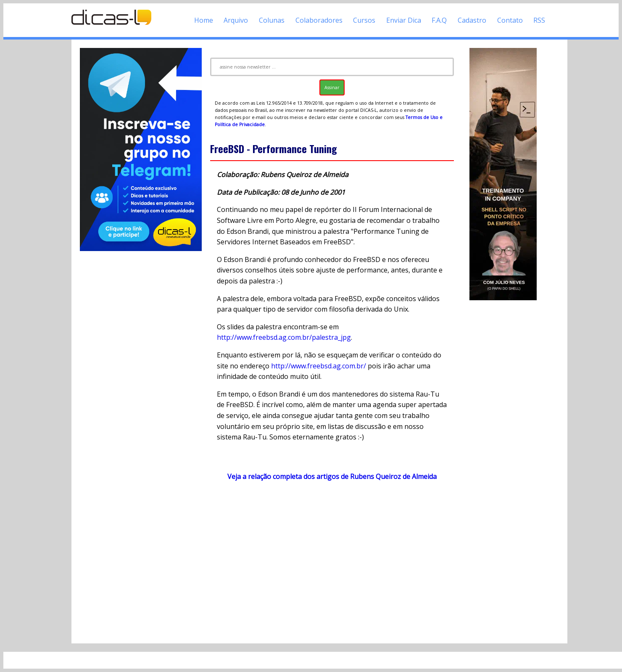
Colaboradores (319, 20)
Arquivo (236, 20)
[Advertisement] (332, 562)
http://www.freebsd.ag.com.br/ (319, 366)
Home (204, 20)
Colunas (272, 20)
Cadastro (472, 20)
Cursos (364, 20)
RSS (539, 20)
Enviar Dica (404, 20)
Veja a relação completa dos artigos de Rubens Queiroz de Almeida (332, 476)
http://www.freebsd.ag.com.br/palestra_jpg (284, 337)
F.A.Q (439, 20)
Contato (510, 20)
